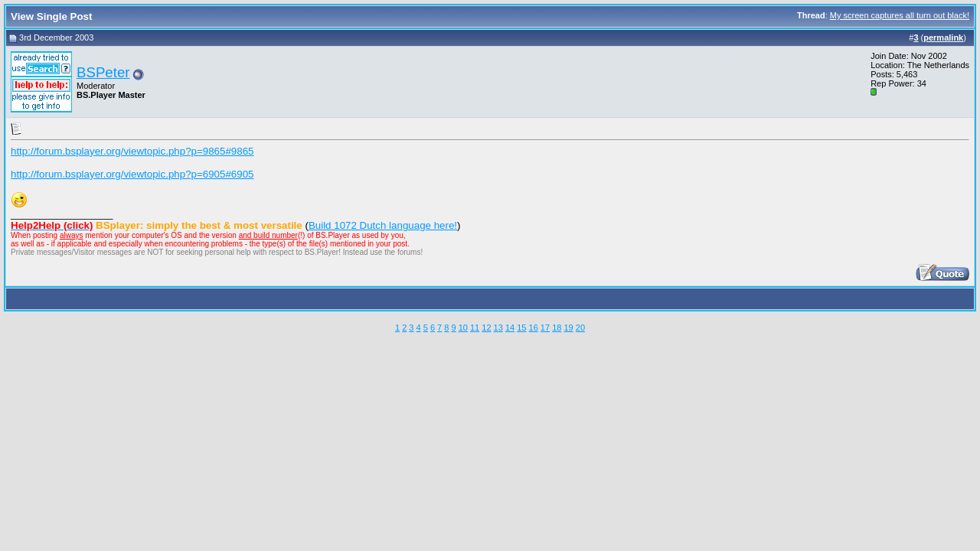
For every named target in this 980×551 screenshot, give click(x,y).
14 (510, 328)
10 (463, 328)
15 (521, 328)
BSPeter (103, 72)
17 (545, 328)
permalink (943, 37)
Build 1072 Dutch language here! (383, 225)
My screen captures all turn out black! (900, 15)
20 (580, 328)
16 (534, 328)
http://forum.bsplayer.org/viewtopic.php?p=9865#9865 (132, 151)
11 (475, 328)
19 (568, 328)
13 (498, 328)
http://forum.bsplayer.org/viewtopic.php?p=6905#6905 (132, 174)
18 (557, 328)
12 (486, 328)
